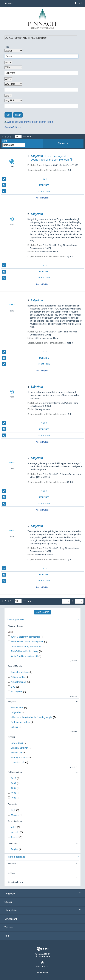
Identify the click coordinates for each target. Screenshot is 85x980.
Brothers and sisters (20, 722)
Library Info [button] (42, 910)
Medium (15, 815)
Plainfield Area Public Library (25, 651)
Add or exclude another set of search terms (29, 122)
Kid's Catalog (43, 965)
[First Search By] (13, 51)
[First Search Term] (40, 56)
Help (7, 936)
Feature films (17, 708)
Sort (5, 141)
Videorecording (19, 677)
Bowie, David (17, 743)
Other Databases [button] (15, 882)
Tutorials (9, 927)
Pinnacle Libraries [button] (16, 626)
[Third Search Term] (40, 90)
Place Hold (26, 191)
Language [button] (12, 843)
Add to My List (42, 198)
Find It (25, 179)
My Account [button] (42, 919)
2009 (14, 783)
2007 (14, 788)
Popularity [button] (12, 804)
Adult (14, 827)
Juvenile (15, 832)
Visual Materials (19, 682)
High (13, 810)
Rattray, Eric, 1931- (20, 758)
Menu (9, 4)
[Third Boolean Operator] (8, 96)
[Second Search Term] (40, 73)
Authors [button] (12, 737)
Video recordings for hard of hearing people (31, 717)
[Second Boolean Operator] (8, 79)
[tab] (63, 143)
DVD (13, 687)
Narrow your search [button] (17, 619)
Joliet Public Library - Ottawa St (26, 646)
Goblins (14, 727)
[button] (63, 143)
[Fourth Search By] (13, 101)
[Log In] (75, 3)
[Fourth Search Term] (40, 106)
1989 (14, 798)
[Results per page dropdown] (18, 136)
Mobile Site (42, 973)
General (15, 837)
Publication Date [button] (15, 772)
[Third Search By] (13, 84)
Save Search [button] (42, 612)
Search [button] (42, 902)
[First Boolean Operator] (8, 62)
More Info (26, 185)
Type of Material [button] (15, 666)
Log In (80, 3)
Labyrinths (16, 712)
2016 (14, 778)
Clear (18, 115)
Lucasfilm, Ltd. (18, 762)
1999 (14, 793)
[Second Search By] (13, 67)
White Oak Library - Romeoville (26, 637)
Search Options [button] (14, 127)
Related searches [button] (16, 857)
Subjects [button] (12, 702)
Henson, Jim (17, 753)
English (15, 849)
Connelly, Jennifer (19, 748)
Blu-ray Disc (17, 692)
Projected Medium (20, 672)
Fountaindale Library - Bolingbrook (27, 642)
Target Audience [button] (15, 821)
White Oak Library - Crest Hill (25, 656)
